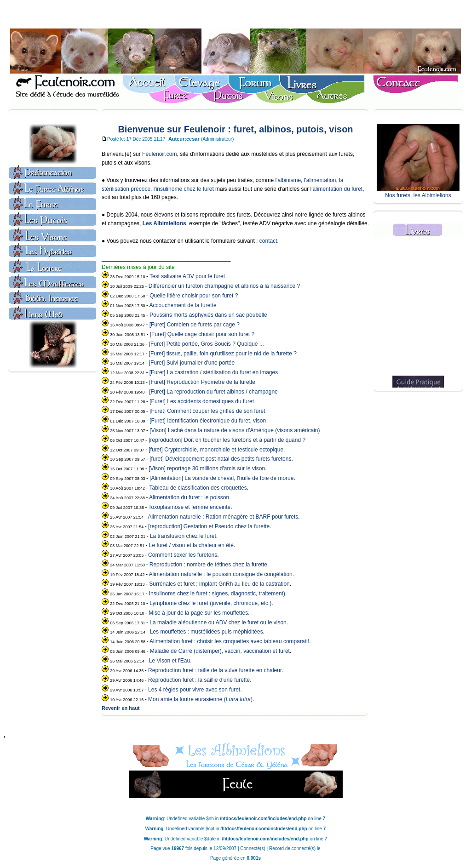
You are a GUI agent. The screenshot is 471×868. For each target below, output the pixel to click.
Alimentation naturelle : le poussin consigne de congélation (221, 574)
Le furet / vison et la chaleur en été (191, 545)
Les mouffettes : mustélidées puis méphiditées (207, 632)
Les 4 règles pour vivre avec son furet (194, 690)
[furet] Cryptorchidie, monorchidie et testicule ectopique (216, 450)
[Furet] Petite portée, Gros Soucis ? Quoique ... (207, 344)
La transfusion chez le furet (183, 536)
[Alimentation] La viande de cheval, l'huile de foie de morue (221, 478)
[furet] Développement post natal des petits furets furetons (220, 459)
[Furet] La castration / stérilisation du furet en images (214, 372)
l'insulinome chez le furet (184, 189)
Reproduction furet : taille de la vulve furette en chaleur (215, 670)
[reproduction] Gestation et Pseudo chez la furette (209, 526)
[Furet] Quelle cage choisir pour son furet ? (202, 334)
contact (268, 241)
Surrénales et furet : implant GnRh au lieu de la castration (219, 584)
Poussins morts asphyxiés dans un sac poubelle (208, 315)
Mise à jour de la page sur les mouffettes (198, 613)
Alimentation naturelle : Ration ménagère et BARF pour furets (223, 517)
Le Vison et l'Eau (169, 661)
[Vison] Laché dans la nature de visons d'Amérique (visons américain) (235, 430)
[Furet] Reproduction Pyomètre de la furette (202, 382)
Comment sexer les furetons (183, 555)
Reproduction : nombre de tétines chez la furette (208, 565)
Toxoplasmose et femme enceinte (190, 507)
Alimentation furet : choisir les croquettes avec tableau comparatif (229, 641)
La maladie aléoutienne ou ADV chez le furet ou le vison (218, 622)
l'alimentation (320, 180)
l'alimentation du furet (336, 189)
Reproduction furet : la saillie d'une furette (199, 680)
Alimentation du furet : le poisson (189, 497)
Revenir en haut (121, 708)
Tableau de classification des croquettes (198, 488)
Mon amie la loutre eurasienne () (200, 699)
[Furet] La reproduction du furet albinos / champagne (213, 392)
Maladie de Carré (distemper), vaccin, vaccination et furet (220, 651)
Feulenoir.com (159, 154)
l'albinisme (288, 180)
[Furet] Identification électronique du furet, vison (208, 421)
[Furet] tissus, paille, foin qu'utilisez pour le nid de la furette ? (223, 354)
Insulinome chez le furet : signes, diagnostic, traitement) (217, 594)
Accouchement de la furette (183, 305)
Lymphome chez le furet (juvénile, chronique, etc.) (210, 603)
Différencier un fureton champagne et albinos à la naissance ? (224, 286)
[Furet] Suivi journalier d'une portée (192, 363)
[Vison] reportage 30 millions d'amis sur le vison (207, 468)
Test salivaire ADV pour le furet (187, 276)
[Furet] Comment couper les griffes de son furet (207, 411)
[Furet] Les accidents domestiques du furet (202, 401)
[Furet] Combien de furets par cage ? (195, 325)
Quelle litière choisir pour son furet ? (194, 296)
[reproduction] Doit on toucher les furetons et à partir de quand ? (227, 440)
